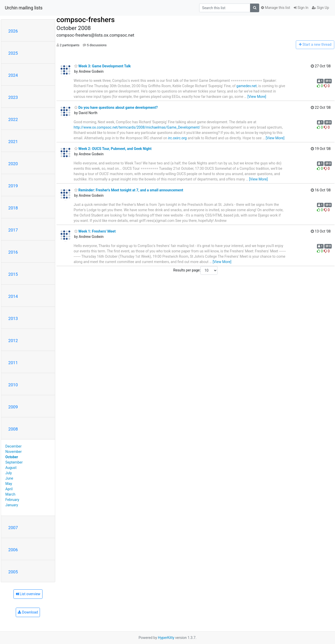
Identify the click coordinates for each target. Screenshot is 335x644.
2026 (13, 31)
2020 (13, 164)
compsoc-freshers (86, 20)
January (12, 505)
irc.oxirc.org (177, 138)
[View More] (257, 97)
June (9, 478)
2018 (13, 208)
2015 (13, 274)
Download (28, 612)
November (13, 452)
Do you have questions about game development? (116, 108)
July (9, 473)
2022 (13, 119)
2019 (13, 186)
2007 (13, 528)
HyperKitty (166, 638)
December (13, 446)
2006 (13, 550)
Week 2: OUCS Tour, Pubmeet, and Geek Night (113, 149)
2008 (13, 429)
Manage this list (275, 8)
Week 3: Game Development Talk (103, 66)
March (10, 494)
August (11, 468)
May (9, 484)
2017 (13, 230)
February (12, 500)
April (9, 489)
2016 (13, 252)
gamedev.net (246, 86)
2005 (13, 572)
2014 (13, 296)
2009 (13, 407)
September (14, 462)
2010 (13, 385)
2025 (13, 53)
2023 (13, 97)
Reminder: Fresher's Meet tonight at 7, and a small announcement (129, 190)
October (12, 457)
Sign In (301, 8)
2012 (13, 341)
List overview (28, 594)
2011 (13, 363)
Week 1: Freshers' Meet (95, 231)
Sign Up (320, 8)
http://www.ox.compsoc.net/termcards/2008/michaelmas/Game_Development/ (137, 127)
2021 (13, 142)
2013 (13, 318)
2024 (13, 75)
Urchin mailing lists (24, 8)
